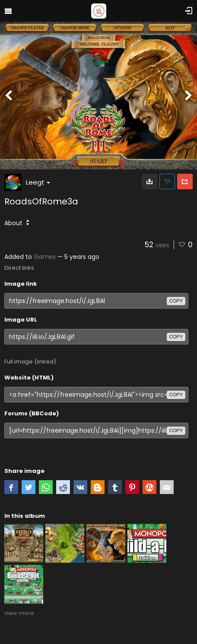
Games (45, 257)
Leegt (38, 182)
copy (176, 301)
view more (19, 613)
